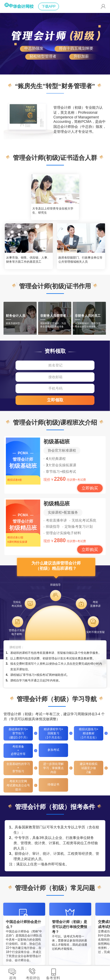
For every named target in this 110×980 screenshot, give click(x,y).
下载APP (49, 6)
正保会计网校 (21, 21)
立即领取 (55, 400)
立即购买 (90, 488)
